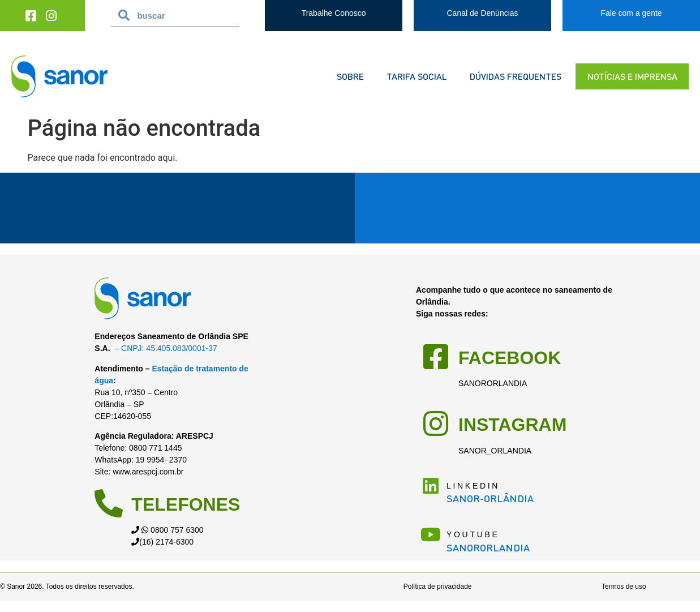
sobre (350, 76)
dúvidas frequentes (516, 76)
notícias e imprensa (632, 76)
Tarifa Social (417, 76)
